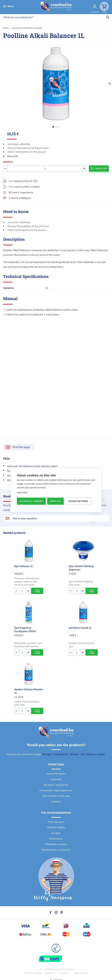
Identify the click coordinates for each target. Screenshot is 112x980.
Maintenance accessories (56, 850)
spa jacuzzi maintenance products (27, 28)
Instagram (56, 912)
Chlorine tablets (56, 827)
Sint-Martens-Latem (93, 754)
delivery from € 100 (23, 181)
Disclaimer (50, 973)
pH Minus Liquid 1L (80, 628)
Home (6, 28)
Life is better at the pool (56, 796)
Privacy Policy (64, 973)
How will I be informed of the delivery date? (32, 466)
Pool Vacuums (56, 822)
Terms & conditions (33, 973)
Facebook (51, 912)
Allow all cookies (31, 501)
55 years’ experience (56, 785)
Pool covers (56, 839)
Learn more (22, 492)
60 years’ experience (21, 192)
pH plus (56, 833)
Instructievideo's (56, 774)
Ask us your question (25, 518)
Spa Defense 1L (24, 566)
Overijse (47, 754)
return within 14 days (24, 187)
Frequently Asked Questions (56, 790)
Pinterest (62, 912)
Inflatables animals (56, 844)
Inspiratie (56, 779)
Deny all (55, 501)
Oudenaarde (61, 754)
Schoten (74, 754)
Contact (56, 801)
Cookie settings (80, 973)
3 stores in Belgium (20, 198)
